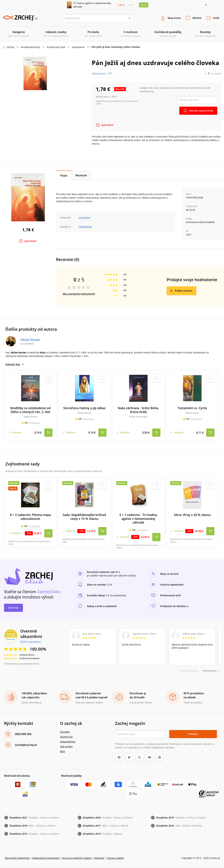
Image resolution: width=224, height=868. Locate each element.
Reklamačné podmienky (46, 858)
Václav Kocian (99, 73)
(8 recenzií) (34, 423)
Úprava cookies (115, 858)
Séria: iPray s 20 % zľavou (192, 515)
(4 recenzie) (88, 419)
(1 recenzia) (34, 526)
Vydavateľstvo (68, 742)
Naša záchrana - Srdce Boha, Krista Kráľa (138, 410)
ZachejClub (66, 737)
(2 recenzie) (196, 419)
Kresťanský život (56, 47)
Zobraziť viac (15, 364)
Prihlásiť (193, 734)
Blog (62, 751)
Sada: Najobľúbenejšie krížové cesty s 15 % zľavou (84, 517)
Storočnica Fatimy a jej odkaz (84, 408)
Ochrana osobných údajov (77, 858)
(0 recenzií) (216, 73)
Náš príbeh (66, 746)
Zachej (10, 47)
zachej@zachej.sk (26, 745)
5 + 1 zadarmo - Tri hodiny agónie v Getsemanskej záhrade (138, 519)
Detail (144, 5)
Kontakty (65, 732)
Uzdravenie (78, 47)
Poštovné (99, 858)
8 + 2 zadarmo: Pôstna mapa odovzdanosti (30, 517)
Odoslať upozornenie (201, 111)
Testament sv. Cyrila (192, 408)
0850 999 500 (23, 734)
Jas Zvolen (85, 218)
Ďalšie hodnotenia (31, 641)
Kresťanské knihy (31, 47)
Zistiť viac (14, 608)
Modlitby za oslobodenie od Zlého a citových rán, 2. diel (30, 410)
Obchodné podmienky (17, 858)
